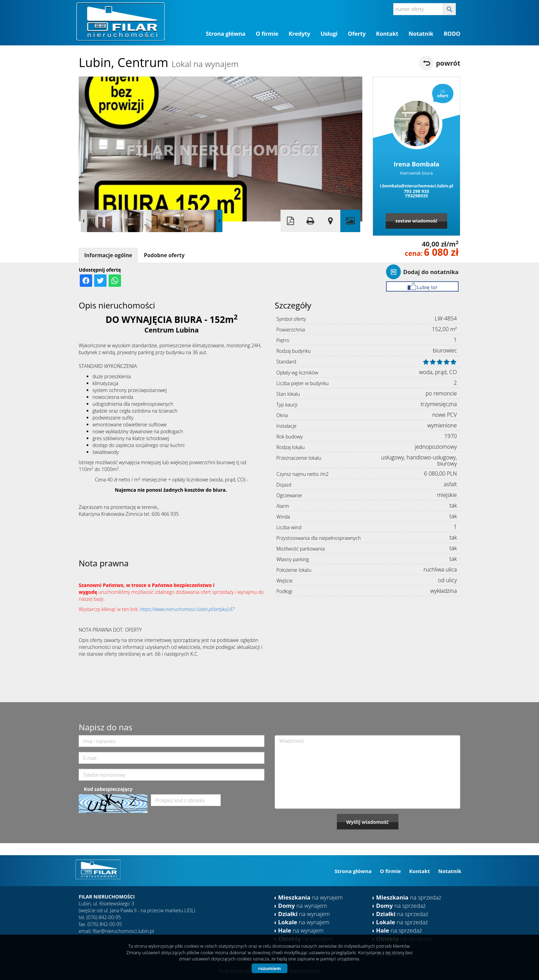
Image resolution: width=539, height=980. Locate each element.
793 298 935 (417, 191)
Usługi (329, 34)
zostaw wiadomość (416, 221)
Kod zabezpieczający (108, 789)
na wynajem (310, 897)
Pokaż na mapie (330, 221)
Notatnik (421, 34)
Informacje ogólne (108, 255)
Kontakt (387, 34)
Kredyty (300, 34)
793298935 (416, 196)
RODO (452, 34)
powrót (448, 63)
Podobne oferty (164, 255)
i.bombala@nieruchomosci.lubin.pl (416, 186)
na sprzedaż (409, 897)
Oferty (357, 34)
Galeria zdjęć (350, 221)
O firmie (267, 34)
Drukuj (310, 221)
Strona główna (226, 34)
